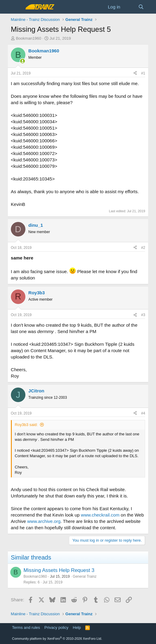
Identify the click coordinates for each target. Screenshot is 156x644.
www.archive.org (44, 521)
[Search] (141, 7)
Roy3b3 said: (26, 425)
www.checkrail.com (100, 515)
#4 (143, 413)
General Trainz (85, 576)
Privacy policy (56, 627)
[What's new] (129, 7)
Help (77, 627)
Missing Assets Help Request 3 (59, 570)
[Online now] (23, 61)
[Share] (135, 73)
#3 (143, 315)
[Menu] (16, 7)
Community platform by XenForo (57, 639)
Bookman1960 (28, 38)
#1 (143, 73)
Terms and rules (26, 627)
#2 (143, 248)
